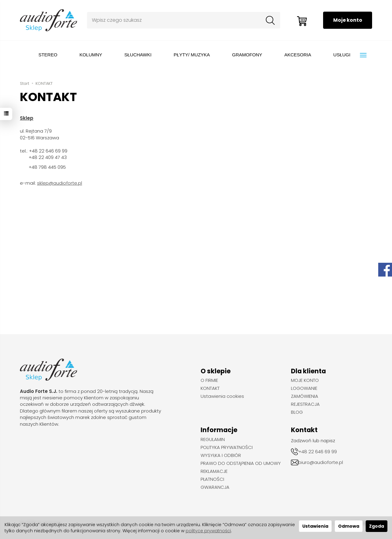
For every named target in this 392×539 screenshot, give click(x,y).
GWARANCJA (215, 487)
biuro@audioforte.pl (321, 462)
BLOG (297, 412)
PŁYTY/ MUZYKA (192, 55)
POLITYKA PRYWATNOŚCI (227, 447)
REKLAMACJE (214, 471)
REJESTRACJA (305, 404)
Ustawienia (315, 526)
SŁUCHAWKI (138, 55)
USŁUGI (342, 55)
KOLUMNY (91, 55)
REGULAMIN (213, 439)
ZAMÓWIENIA (305, 396)
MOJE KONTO (305, 380)
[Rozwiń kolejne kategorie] (363, 55)
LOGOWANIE (304, 388)
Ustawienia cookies (222, 396)
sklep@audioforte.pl (60, 183)
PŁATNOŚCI (212, 479)
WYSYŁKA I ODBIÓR (221, 455)
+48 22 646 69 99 (318, 452)
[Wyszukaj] (270, 20)
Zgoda (377, 526)
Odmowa (349, 526)
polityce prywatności (208, 531)
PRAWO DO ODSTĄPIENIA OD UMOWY (241, 463)
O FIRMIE (209, 380)
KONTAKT (210, 388)
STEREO (48, 55)
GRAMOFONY (247, 55)
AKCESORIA (298, 55)
